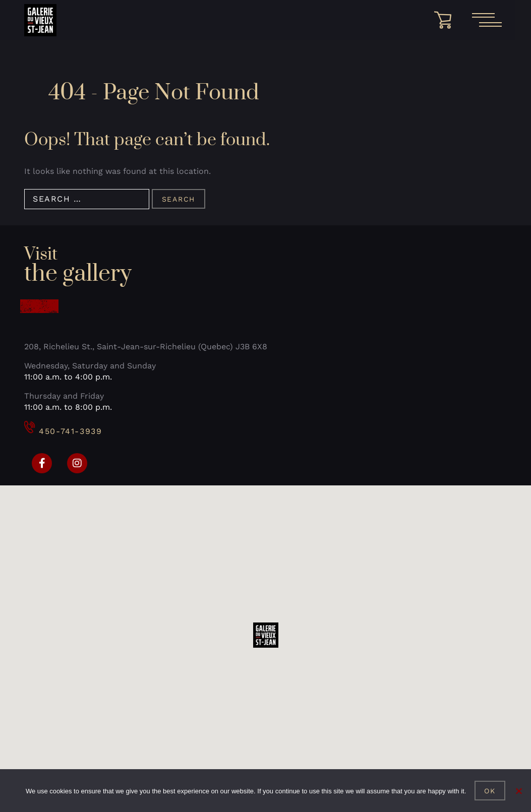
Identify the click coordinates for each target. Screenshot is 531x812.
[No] (518, 791)
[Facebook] (42, 463)
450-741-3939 (63, 431)
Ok (490, 791)
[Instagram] (77, 463)
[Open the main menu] (487, 20)
